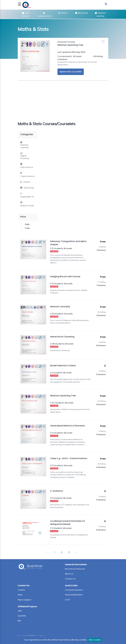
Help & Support (25, 600)
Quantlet (22, 616)
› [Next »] (76, 552)
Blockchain (82, 13)
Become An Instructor (75, 569)
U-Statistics (57, 491)
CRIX (20, 611)
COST (68, 600)
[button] (25, 182)
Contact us (70, 579)
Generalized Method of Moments (68, 426)
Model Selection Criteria (63, 366)
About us (69, 574)
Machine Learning (24, 146)
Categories (27, 134)
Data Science (27, 167)
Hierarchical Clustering (62, 337)
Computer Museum (74, 590)
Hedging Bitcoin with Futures (65, 276)
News (20, 595)
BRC (19, 621)
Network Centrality (60, 307)
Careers (21, 590)
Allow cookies (95, 640)
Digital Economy (25, 157)
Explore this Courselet (71, 72)
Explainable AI (27, 197)
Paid (27, 224)
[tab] (28, 145)
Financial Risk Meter (74, 595)
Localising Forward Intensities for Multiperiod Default (68, 523)
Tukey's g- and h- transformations (69, 458)
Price (23, 217)
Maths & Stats (27, 206)
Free (27, 228)
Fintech (63, 13)
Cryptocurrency (28, 176)
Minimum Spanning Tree (70, 45)
